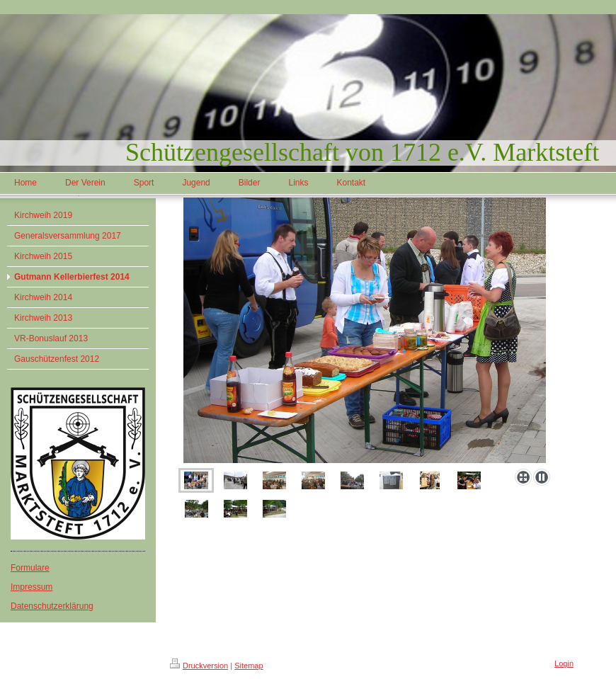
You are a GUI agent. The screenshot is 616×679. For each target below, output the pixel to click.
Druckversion (199, 666)
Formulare (30, 568)
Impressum (32, 587)
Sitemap (249, 666)
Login (564, 663)
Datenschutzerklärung (52, 606)
